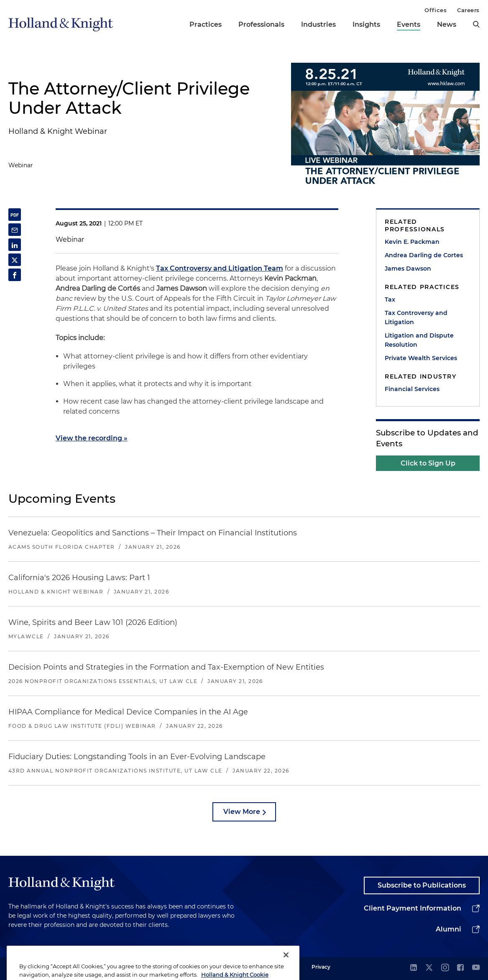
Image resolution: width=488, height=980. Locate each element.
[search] (476, 24)
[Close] (286, 965)
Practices (206, 24)
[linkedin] (414, 968)
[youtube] (476, 968)
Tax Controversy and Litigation (416, 317)
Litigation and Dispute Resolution (419, 340)
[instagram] (445, 968)
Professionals (261, 24)
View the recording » (92, 438)
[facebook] (460, 968)
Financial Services (412, 389)
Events (409, 24)
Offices (436, 10)
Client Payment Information (413, 908)
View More (242, 812)
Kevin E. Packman (412, 242)
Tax (390, 299)
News (447, 24)
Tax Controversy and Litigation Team (220, 268)
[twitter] (429, 968)
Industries (318, 24)
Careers (468, 10)
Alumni (448, 929)
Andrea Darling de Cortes (424, 255)
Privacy (321, 967)
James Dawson (408, 269)
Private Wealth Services (421, 358)
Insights (366, 24)
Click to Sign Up (428, 463)
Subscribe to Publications (422, 885)
